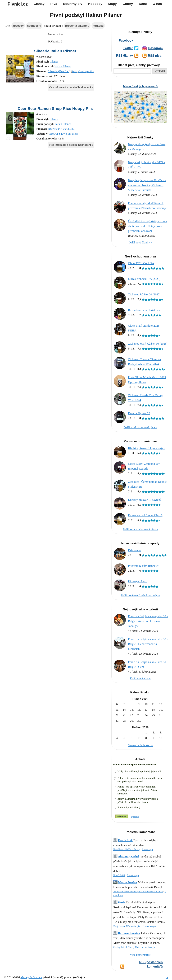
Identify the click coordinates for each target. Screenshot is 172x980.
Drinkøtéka (135, 550)
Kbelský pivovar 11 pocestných (147, 448)
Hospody (95, 4)
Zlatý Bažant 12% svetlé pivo (127, 926)
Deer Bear (54, 129)
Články (39, 4)
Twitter (128, 48)
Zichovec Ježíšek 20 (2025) (144, 294)
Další (143, 4)
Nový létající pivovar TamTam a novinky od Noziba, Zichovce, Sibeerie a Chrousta (147, 185)
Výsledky (135, 817)
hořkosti (98, 26)
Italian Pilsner (63, 66)
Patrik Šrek (125, 840)
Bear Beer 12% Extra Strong (127, 849)
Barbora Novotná (129, 933)
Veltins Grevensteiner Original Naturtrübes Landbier (138, 892)
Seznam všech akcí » (140, 745)
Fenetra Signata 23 (139, 413)
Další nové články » (140, 242)
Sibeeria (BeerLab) (59, 71)
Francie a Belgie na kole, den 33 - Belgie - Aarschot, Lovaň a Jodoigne (148, 621)
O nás (157, 4)
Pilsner (54, 62)
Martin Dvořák (128, 882)
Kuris (122, 902)
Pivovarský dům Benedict (143, 566)
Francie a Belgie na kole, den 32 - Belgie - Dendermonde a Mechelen (148, 644)
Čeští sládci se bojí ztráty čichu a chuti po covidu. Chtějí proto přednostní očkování (147, 226)
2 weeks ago (133, 875)
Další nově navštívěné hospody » (140, 595)
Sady (69, 134)
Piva (54, 4)
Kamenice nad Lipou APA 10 (145, 515)
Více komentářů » (140, 955)
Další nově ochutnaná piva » (140, 427)
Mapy (113, 4)
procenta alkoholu (77, 26)
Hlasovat (122, 816)
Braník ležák (119, 875)
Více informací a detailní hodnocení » (71, 87)
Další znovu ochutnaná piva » (140, 529)
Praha (74, 71)
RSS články (125, 56)
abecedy (18, 26)
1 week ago (147, 849)
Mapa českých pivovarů (140, 86)
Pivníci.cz (18, 4)
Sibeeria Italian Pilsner (55, 51)
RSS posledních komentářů (151, 964)
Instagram (155, 48)
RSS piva (155, 56)
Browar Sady (57, 134)
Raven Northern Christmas (144, 310)
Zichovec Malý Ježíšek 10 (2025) (148, 344)
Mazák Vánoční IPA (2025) (144, 279)
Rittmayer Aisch (138, 581)
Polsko (71, 129)
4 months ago (148, 947)
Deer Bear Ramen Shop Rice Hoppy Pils (55, 108)
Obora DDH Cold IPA (141, 263)
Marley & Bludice (31, 977)
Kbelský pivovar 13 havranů (145, 500)
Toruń (64, 129)
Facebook (126, 41)
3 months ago (149, 926)
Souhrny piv (73, 4)
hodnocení (34, 26)
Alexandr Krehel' (129, 857)
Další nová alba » (140, 678)
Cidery (128, 4)
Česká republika (86, 71)
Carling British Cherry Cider (127, 947)
